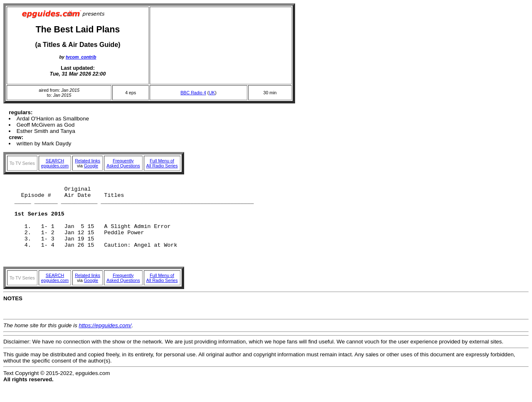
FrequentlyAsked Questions (123, 163)
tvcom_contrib (81, 57)
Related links (87, 161)
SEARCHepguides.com (55, 163)
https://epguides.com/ (105, 342)
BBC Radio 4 (193, 93)
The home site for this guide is (41, 342)
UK (212, 93)
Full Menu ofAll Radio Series (162, 163)
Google (91, 166)
